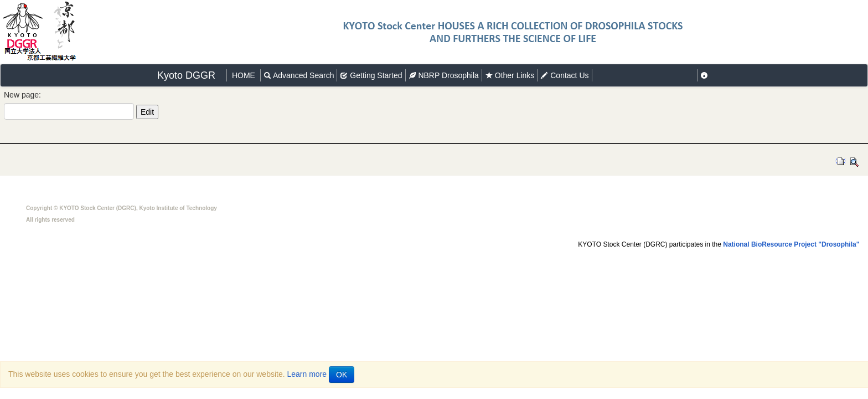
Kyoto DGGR (186, 75)
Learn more (307, 374)
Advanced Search (299, 75)
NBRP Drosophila (444, 75)
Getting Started (371, 75)
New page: (22, 95)
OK (342, 375)
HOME (244, 75)
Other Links (510, 75)
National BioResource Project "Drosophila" (791, 244)
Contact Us (564, 75)
